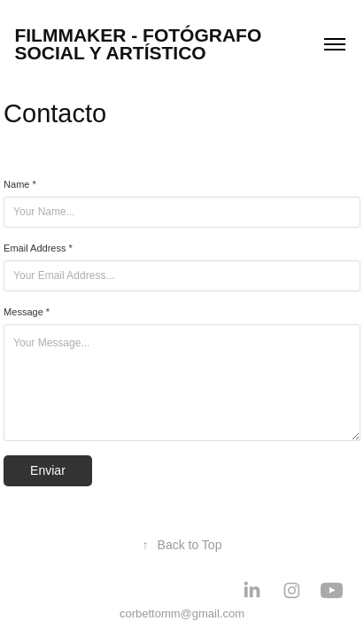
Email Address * (38, 248)
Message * (27, 312)
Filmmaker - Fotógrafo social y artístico (140, 44)
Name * (20, 184)
